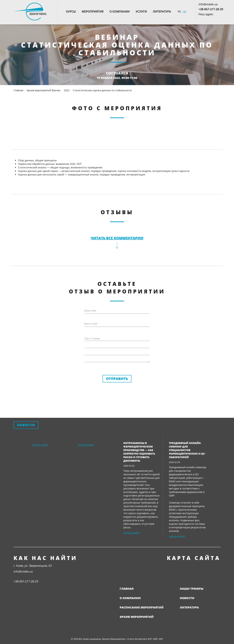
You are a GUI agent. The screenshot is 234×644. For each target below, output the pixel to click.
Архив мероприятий (137, 617)
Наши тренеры (192, 589)
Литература (162, 11)
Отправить (117, 379)
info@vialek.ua (208, 4)
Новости (187, 598)
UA (185, 11)
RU (179, 11)
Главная (127, 589)
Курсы (71, 11)
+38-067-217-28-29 (211, 9)
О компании (120, 11)
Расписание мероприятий (142, 607)
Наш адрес (206, 14)
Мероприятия (93, 11)
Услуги (141, 11)
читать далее (40, 445)
